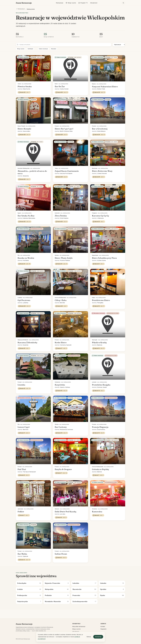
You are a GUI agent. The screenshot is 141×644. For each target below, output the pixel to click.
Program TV (83, 3)
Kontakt (103, 626)
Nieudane (54, 49)
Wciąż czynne (71, 3)
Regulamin (104, 629)
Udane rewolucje (43, 49)
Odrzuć (89, 637)
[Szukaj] (123, 3)
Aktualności (94, 3)
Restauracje (60, 3)
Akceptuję (98, 637)
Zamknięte (30, 49)
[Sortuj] (119, 45)
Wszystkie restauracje (79, 626)
